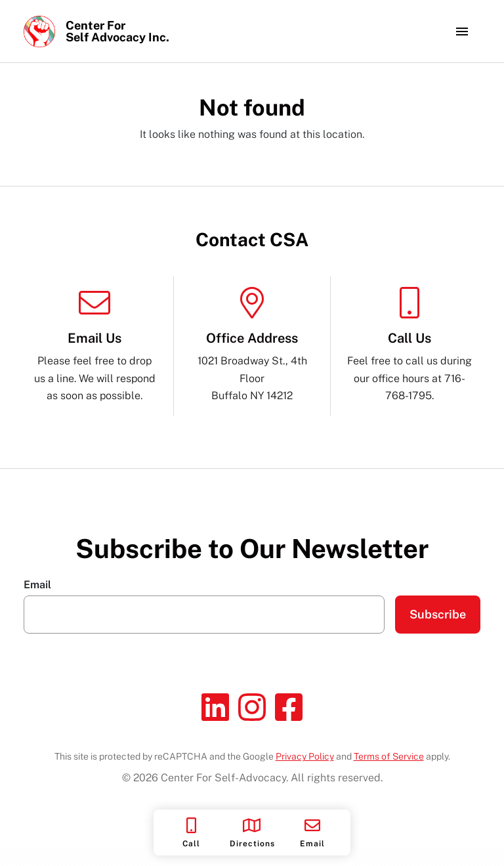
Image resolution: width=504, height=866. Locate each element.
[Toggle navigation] (462, 32)
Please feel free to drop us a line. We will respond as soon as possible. (94, 344)
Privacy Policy (305, 756)
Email (37, 585)
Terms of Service (389, 756)
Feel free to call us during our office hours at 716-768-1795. (409, 344)
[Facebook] (289, 707)
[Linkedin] (215, 707)
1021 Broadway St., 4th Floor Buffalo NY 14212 (252, 344)
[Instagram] (252, 707)
